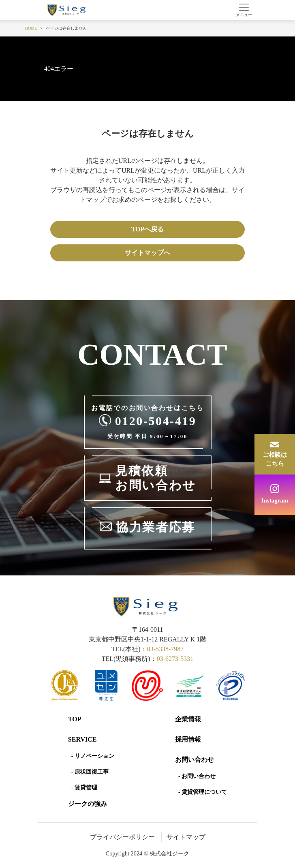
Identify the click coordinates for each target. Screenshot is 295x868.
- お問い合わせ (197, 776)
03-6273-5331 (175, 659)
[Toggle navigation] (244, 10)
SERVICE (82, 739)
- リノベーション (93, 756)
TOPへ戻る (148, 229)
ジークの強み (88, 804)
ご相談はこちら (275, 459)
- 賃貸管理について (203, 792)
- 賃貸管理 (84, 788)
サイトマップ (186, 837)
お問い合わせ (195, 760)
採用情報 (188, 739)
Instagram (275, 500)
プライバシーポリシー (122, 837)
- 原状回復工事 (90, 772)
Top (75, 719)
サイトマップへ (147, 253)
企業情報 (188, 719)
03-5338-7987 (166, 649)
